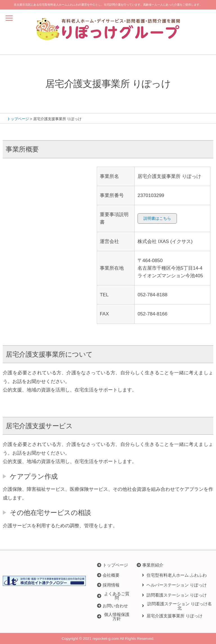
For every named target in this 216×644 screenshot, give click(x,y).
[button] (150, 565)
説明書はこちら (157, 218)
